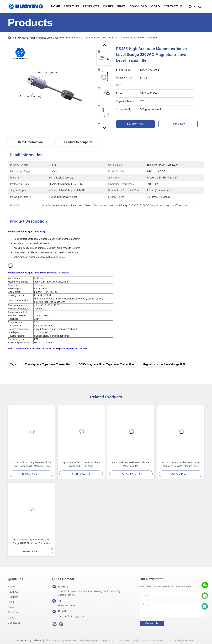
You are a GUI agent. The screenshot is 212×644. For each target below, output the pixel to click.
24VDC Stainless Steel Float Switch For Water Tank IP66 (131, 464)
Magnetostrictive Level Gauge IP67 (164, 364)
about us (71, 6)
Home (55, 6)
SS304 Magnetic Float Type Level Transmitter (106, 364)
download (138, 6)
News (11, 607)
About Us (13, 592)
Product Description (78, 142)
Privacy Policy (24, 640)
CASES (12, 602)
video (155, 6)
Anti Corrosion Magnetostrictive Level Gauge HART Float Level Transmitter (31, 541)
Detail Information (30, 142)
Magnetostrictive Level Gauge (45, 38)
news (121, 6)
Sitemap (38, 640)
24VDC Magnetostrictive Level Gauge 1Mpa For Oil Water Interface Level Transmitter (181, 464)
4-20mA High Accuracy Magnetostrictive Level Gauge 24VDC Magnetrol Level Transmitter (31, 464)
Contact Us (14, 623)
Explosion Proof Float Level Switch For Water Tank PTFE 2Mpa (81, 464)
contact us (173, 6)
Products (24, 38)
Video (11, 618)
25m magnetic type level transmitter (47, 364)
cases (108, 6)
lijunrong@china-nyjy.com (71, 616)
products (91, 6)
